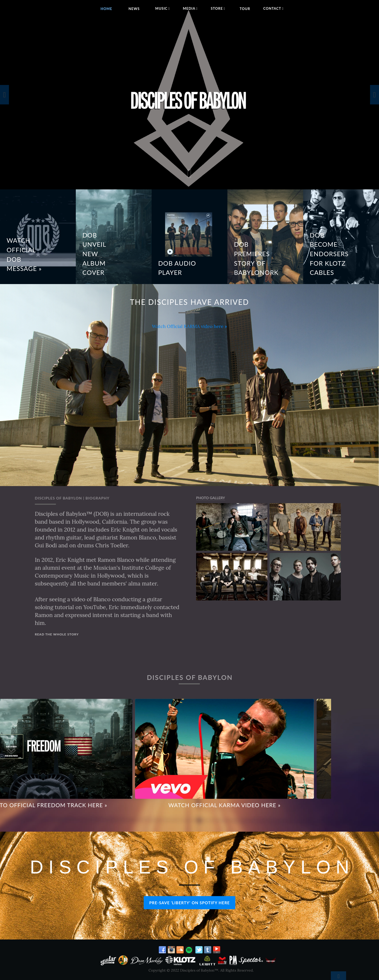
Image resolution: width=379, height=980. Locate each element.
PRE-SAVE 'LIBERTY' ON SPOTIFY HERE (189, 903)
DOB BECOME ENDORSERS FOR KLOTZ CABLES (329, 254)
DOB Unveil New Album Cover (94, 254)
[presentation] (4, 95)
